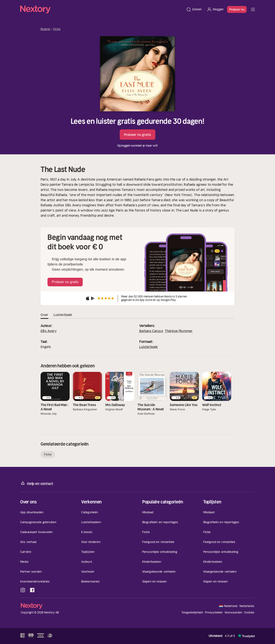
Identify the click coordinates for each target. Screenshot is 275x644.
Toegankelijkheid (192, 613)
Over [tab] (44, 315)
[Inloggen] (215, 9)
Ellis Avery (49, 331)
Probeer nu (237, 9)
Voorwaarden (233, 613)
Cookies (249, 613)
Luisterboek (149, 347)
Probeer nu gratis (137, 135)
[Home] (102, 9)
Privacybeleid (214, 613)
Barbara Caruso (151, 331)
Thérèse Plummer (179, 331)
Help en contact (37, 483)
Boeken (45, 29)
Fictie (57, 29)
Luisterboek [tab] (63, 315)
